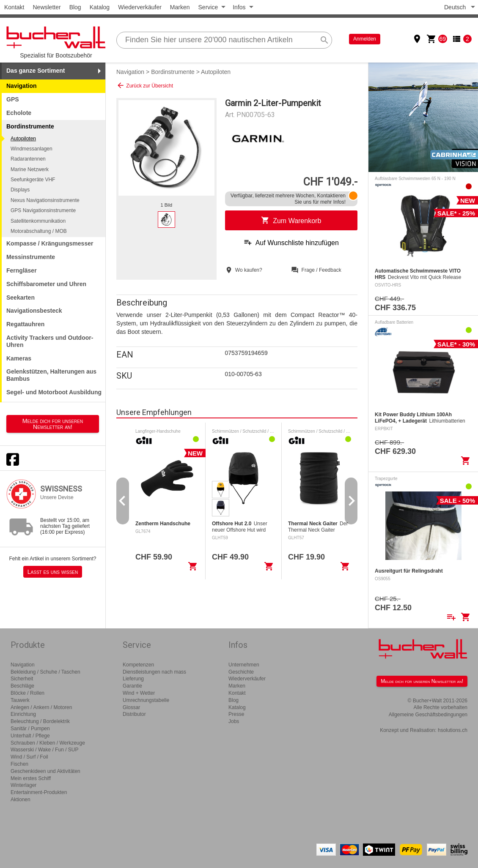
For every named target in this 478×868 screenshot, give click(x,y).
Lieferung (133, 679)
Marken (180, 7)
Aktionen (21, 800)
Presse (236, 714)
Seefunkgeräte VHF (33, 180)
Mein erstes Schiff (31, 778)
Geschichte (241, 672)
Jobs (234, 721)
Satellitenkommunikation (38, 221)
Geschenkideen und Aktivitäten (45, 771)
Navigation (22, 86)
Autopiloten (23, 139)
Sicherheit (22, 679)
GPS (13, 99)
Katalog (100, 7)
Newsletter (47, 7)
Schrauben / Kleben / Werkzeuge (48, 743)
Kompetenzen (138, 665)
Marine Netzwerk (30, 169)
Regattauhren (25, 324)
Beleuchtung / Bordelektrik (40, 721)
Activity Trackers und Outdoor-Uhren (50, 341)
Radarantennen (28, 159)
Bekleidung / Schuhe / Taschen (45, 672)
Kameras (19, 358)
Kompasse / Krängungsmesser (50, 243)
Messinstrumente (31, 257)
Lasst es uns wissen (53, 572)
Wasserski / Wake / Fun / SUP (44, 750)
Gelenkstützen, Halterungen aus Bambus (51, 375)
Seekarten (21, 298)
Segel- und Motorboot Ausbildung (54, 392)
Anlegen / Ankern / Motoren (41, 707)
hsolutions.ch (453, 730)
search (324, 40)
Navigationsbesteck (34, 311)
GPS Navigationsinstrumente (43, 210)
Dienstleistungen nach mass (154, 672)
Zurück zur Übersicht (145, 85)
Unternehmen (244, 665)
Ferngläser (22, 270)
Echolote (19, 113)
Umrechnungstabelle (146, 700)
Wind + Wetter (139, 693)
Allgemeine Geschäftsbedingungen (428, 715)
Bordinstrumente (173, 72)
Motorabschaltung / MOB (39, 231)
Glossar (131, 707)
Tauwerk (20, 700)
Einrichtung (23, 714)
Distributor (134, 714)
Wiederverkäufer (140, 7)
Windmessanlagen (32, 149)
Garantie (132, 686)
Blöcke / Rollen (27, 693)
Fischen (19, 764)
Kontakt (14, 7)
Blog (75, 7)
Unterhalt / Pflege (30, 736)
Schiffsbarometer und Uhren (46, 284)
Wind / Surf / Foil (29, 757)
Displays (20, 190)
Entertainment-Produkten (39, 792)
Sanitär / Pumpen (30, 729)
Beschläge (22, 686)
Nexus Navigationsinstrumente (45, 200)
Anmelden (365, 39)
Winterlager (23, 785)
